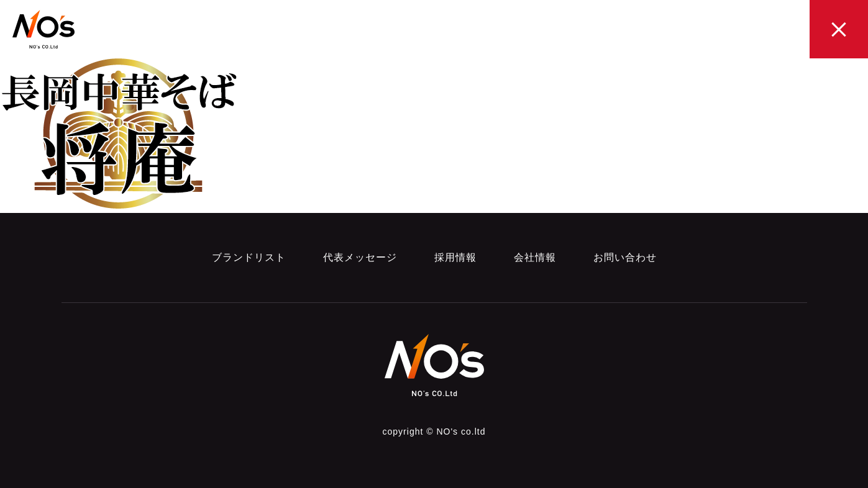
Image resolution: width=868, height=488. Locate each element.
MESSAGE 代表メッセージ (519, 31)
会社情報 (535, 257)
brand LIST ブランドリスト (431, 31)
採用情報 (455, 257)
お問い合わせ (625, 257)
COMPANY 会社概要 (674, 31)
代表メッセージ (360, 257)
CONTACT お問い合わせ (754, 31)
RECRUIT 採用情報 (598, 31)
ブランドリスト (249, 257)
